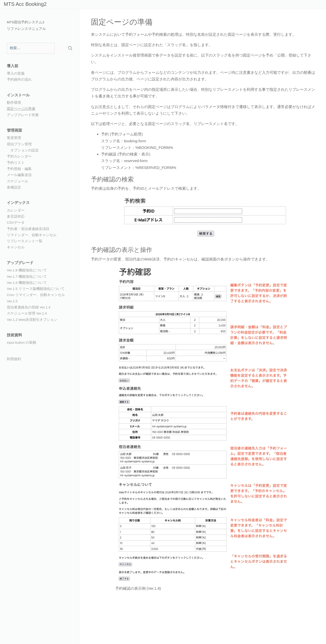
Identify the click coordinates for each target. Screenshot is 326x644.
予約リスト (16, 163)
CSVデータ (16, 223)
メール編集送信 (19, 175)
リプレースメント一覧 (25, 241)
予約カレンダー (19, 156)
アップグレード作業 (23, 115)
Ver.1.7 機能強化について (27, 277)
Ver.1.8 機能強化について (27, 270)
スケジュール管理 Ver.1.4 (27, 313)
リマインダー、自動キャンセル (32, 235)
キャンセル (16, 247)
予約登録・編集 (19, 169)
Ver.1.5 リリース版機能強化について (36, 289)
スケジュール (17, 181)
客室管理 (14, 138)
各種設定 (14, 187)
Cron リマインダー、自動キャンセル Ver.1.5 (36, 298)
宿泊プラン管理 (19, 144)
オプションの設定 (25, 150)
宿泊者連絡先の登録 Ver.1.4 (29, 307)
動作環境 (14, 103)
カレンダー (16, 210)
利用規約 (14, 359)
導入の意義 (16, 73)
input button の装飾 (22, 343)
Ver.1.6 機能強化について (27, 283)
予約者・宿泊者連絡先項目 (28, 229)
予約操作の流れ (19, 80)
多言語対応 (16, 216)
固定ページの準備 (21, 109)
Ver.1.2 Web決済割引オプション (32, 320)
